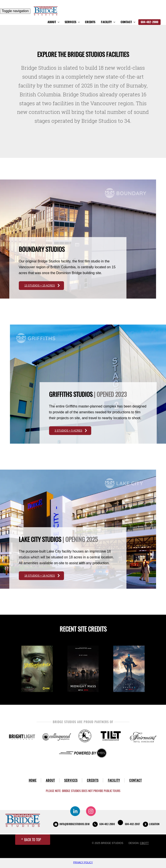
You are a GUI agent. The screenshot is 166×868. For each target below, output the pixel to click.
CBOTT (144, 843)
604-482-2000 (149, 22)
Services (73, 22)
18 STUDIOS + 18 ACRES (40, 576)
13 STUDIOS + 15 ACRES (40, 286)
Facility (108, 22)
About (54, 22)
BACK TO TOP (31, 840)
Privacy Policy (83, 862)
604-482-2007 (129, 823)
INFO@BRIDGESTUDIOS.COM (71, 824)
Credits (90, 22)
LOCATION (151, 824)
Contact (128, 22)
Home (33, 780)
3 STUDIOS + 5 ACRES (69, 431)
